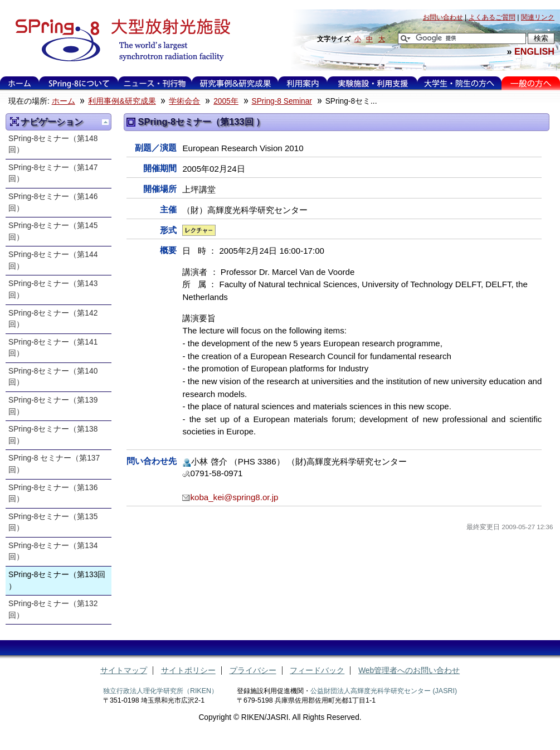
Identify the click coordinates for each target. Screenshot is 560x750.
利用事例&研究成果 (235, 83)
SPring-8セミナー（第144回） (53, 260)
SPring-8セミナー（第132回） (53, 609)
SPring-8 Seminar (282, 101)
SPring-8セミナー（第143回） (53, 289)
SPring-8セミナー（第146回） (53, 202)
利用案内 (303, 83)
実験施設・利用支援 (372, 83)
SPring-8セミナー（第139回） (53, 406)
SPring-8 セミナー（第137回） (54, 464)
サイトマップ (124, 671)
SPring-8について (79, 83)
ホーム (20, 83)
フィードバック (317, 671)
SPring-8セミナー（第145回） (53, 231)
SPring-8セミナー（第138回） (53, 435)
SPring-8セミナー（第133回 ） (57, 580)
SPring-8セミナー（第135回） (53, 522)
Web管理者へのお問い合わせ (409, 671)
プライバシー (253, 671)
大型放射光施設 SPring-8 (119, 40)
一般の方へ (531, 83)
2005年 (226, 101)
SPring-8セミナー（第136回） (53, 493)
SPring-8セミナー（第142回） (53, 319)
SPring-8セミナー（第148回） (53, 144)
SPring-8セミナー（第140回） (53, 377)
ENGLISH (534, 51)
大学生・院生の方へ (459, 83)
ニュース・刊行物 (155, 83)
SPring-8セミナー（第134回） (53, 551)
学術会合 (184, 101)
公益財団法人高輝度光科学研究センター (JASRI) (384, 691)
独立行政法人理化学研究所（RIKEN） (160, 691)
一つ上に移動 (105, 122)
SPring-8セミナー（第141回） (53, 348)
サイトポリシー (188, 671)
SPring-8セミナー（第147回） (53, 173)
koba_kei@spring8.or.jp (234, 497)
